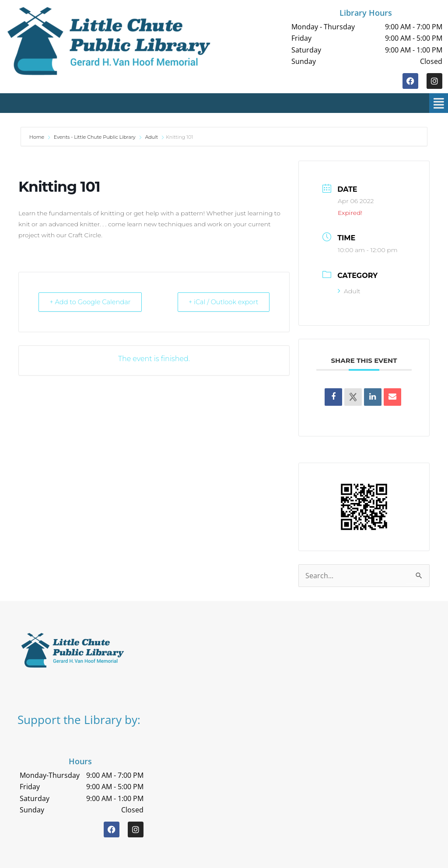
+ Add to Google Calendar (93, 302)
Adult (152, 137)
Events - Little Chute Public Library (95, 137)
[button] (229, 103)
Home (37, 137)
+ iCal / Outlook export (221, 302)
